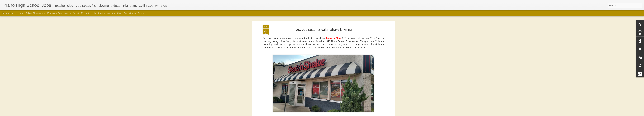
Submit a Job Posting (134, 13)
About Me (117, 13)
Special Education (82, 13)
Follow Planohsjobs (36, 13)
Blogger (368, 114)
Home (20, 13)
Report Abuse (377, 114)
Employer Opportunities (59, 13)
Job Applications (102, 13)
